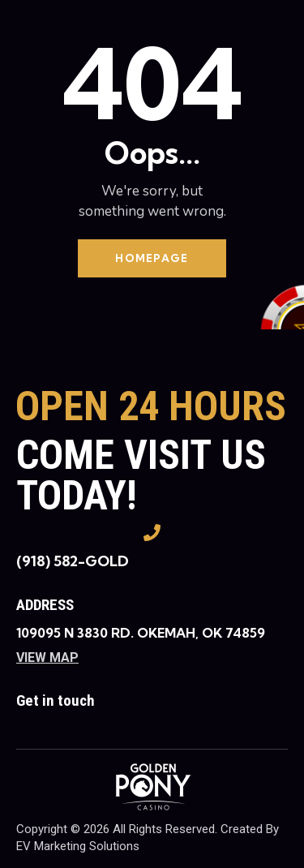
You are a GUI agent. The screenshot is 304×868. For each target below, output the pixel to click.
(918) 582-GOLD (73, 561)
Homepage (152, 258)
